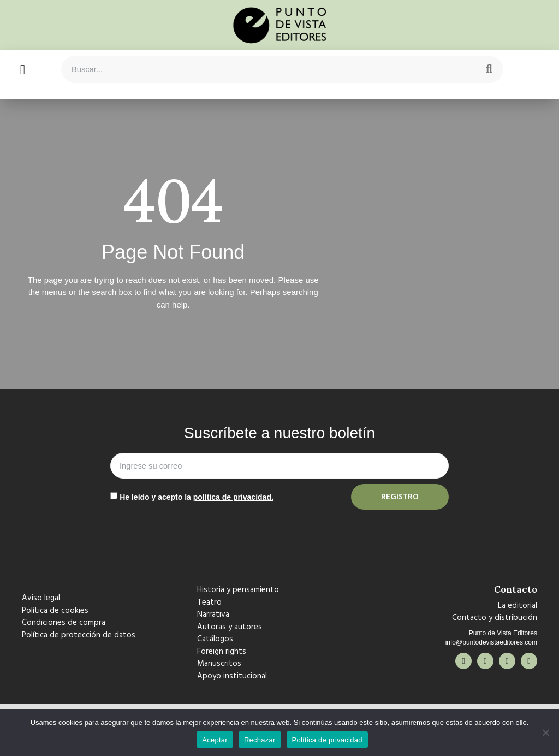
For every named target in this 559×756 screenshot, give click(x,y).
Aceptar (215, 740)
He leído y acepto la (197, 497)
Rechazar (260, 740)
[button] (22, 69)
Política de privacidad (327, 740)
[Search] (489, 69)
